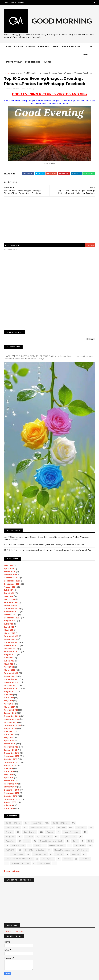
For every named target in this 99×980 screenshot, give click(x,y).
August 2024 (11, 580)
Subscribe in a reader (14, 924)
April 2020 (9, 733)
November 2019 (12, 749)
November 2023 (12, 604)
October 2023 (11, 607)
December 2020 (12, 709)
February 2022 (11, 666)
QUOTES (37, 816)
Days (8, 55)
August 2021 (10, 684)
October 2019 (11, 752)
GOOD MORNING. (61, 816)
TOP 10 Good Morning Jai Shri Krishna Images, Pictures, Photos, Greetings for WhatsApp (44, 537)
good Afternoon (13, 820)
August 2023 (11, 613)
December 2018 (12, 782)
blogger (90, 239)
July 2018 (9, 798)
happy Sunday (27, 838)
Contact (22, 3)
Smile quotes (81, 851)
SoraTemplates (18, 976)
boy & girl (34, 856)
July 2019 (9, 761)
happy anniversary (79, 824)
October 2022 (11, 641)
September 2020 (13, 718)
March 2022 (10, 663)
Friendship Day (77, 847)
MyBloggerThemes (43, 976)
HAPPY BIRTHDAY (39, 820)
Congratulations (76, 829)
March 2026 (10, 564)
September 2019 (13, 755)
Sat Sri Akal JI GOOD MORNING (52, 851)
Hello (28, 833)
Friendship (44, 47)
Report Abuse (12, 864)
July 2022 (9, 650)
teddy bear (11, 842)
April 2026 (9, 561)
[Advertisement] (49, 215)
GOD (8, 838)
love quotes (55, 847)
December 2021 (12, 672)
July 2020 (9, 724)
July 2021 (9, 687)
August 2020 (11, 721)
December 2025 (12, 570)
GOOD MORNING (14, 816)
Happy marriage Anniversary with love (22, 847)
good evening (17, 66)
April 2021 (9, 696)
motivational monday (56, 856)
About (14, 3)
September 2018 (13, 792)
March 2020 (10, 736)
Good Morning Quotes (55, 842)
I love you (81, 820)
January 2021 (11, 706)
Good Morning (41, 55)
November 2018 (12, 786)
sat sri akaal (80, 856)
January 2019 (11, 779)
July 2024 (9, 583)
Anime (56, 47)
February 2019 (11, 776)
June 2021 (9, 690)
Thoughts (62, 820)
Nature (9, 851)
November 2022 (12, 638)
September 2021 (12, 681)
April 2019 (9, 770)
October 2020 (11, 715)
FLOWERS (31, 842)
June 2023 (9, 619)
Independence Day (71, 47)
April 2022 (9, 659)
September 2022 (13, 644)
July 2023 (9, 616)
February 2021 (11, 702)
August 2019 (11, 758)
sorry (75, 833)
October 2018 (11, 789)
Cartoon (36, 829)
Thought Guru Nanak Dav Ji (52, 833)
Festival (58, 824)
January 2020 (11, 742)
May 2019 (9, 767)
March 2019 (10, 773)
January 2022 (11, 669)
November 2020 (12, 712)
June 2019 (9, 764)
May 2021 (9, 693)
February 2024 (12, 595)
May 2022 (9, 656)
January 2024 (11, 598)
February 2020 (11, 739)
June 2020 (9, 727)
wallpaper (17, 829)
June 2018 (9, 801)
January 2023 (11, 632)
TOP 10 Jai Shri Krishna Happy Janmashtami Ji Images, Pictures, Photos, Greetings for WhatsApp (48, 543)
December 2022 (12, 635)
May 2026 (9, 558)
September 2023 (13, 610)
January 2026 (11, 567)
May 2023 (9, 623)
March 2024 (10, 592)
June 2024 (10, 586)
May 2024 (9, 589)
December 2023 (12, 601)
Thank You (11, 833)
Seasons (31, 47)
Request (19, 47)
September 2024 (13, 576)
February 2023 (11, 629)
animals (17, 824)
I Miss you (54, 829)
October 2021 (11, 678)
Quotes (56, 55)
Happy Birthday (22, 55)
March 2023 (10, 626)
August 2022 (11, 647)
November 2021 (12, 675)
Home (7, 3)
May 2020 (9, 730)
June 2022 (9, 653)
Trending (16, 856)
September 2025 (13, 573)
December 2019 (12, 746)
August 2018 (11, 795)
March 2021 (10, 699)
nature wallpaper (66, 838)
